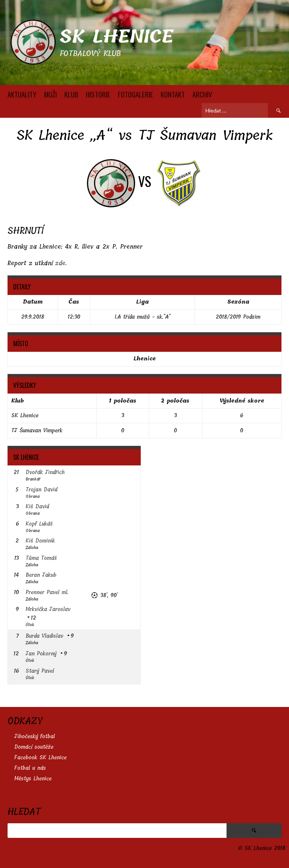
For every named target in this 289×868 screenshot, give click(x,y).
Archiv (202, 94)
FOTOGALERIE (135, 94)
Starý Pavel (40, 671)
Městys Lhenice (33, 779)
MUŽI (50, 94)
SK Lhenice (116, 37)
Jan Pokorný (41, 654)
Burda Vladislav (44, 636)
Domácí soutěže (34, 747)
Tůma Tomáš (41, 558)
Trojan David (41, 490)
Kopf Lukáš (39, 524)
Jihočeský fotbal (35, 737)
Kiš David (37, 507)
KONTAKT (173, 94)
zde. (61, 263)
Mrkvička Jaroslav (48, 609)
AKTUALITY (22, 94)
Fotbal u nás (30, 768)
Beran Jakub (41, 575)
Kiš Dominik (40, 541)
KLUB (71, 94)
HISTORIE (98, 94)
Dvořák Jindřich (45, 472)
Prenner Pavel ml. (47, 592)
